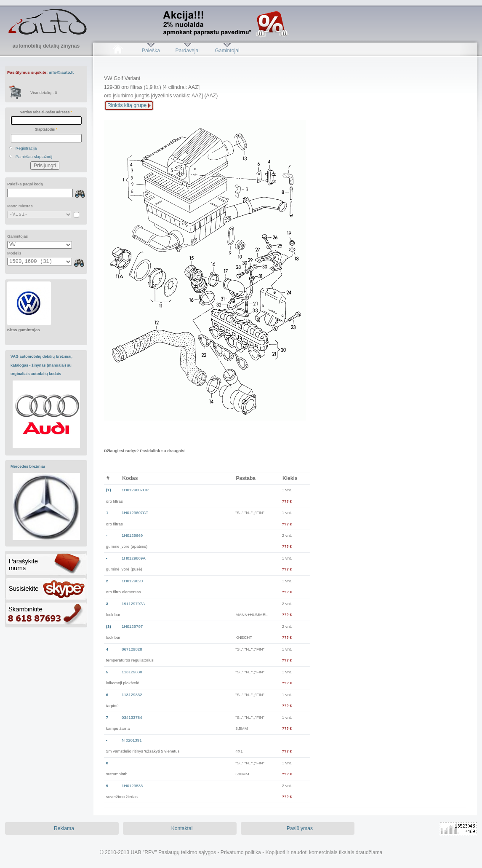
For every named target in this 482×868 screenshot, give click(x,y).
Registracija (26, 148)
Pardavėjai (188, 51)
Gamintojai (227, 51)
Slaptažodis (46, 129)
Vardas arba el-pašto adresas (46, 112)
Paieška (151, 51)
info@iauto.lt (61, 72)
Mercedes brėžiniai (28, 466)
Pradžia (118, 51)
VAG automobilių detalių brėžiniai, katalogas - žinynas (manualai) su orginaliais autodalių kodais (41, 365)
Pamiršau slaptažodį (34, 157)
